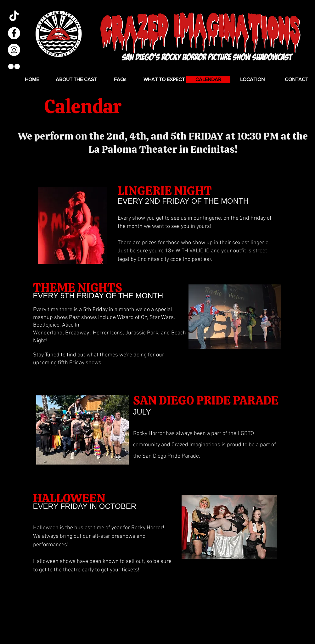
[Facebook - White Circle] (14, 33)
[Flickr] (14, 66)
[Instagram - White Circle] (14, 50)
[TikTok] (14, 17)
